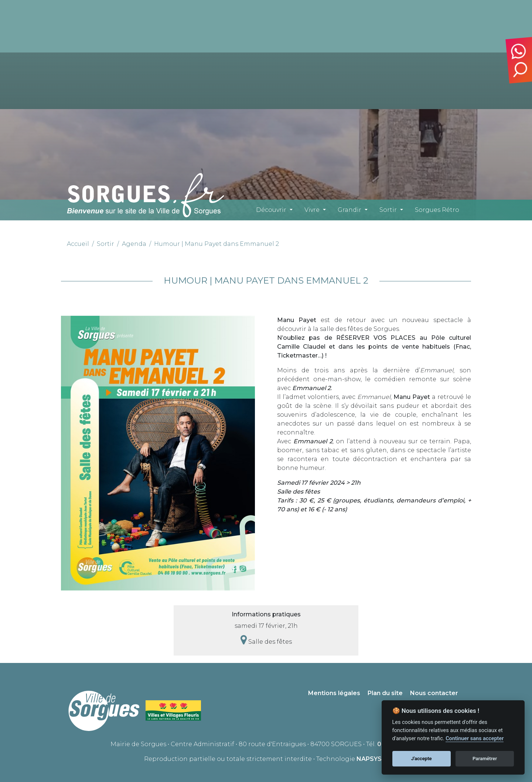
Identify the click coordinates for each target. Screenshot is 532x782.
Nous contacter (434, 693)
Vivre (312, 210)
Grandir (349, 210)
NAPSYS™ (372, 759)
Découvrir (271, 210)
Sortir (388, 210)
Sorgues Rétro (437, 210)
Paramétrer (485, 759)
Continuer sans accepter (475, 739)
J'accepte (422, 759)
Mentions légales (334, 693)
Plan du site (385, 693)
